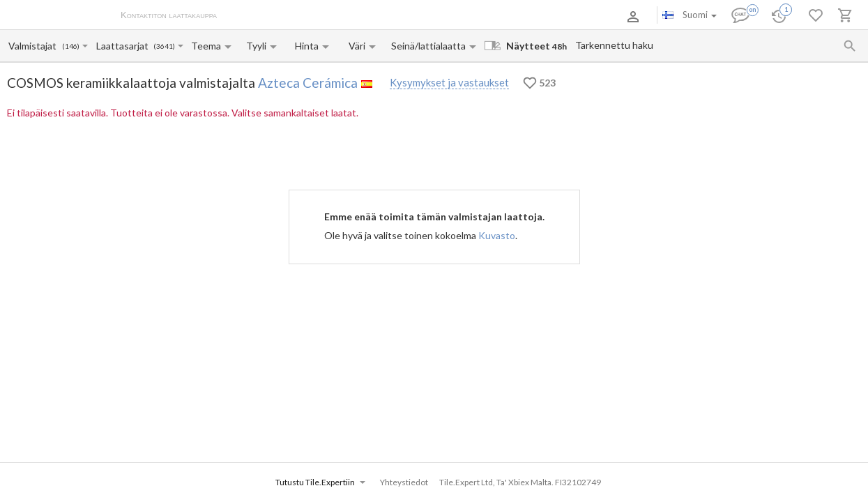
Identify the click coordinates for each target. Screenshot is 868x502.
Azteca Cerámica (308, 83)
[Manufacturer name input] (34, 46)
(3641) (164, 46)
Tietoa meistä (259, 16)
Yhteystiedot (399, 16)
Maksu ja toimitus (330, 16)
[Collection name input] (124, 46)
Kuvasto (497, 235)
